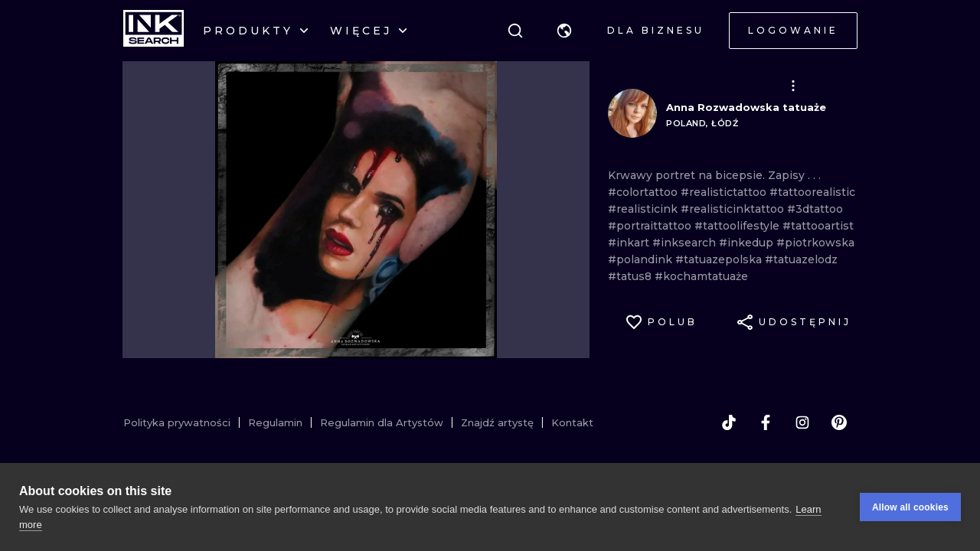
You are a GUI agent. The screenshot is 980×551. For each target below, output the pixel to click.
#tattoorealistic (812, 192)
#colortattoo (644, 192)
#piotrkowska (815, 243)
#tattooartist (818, 226)
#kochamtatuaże (701, 276)
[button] (564, 31)
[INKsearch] (154, 31)
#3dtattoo (815, 209)
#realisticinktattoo (734, 209)
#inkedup (748, 243)
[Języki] (564, 31)
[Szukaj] (515, 31)
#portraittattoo (651, 226)
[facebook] (766, 422)
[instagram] (802, 422)
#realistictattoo (725, 192)
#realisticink (644, 209)
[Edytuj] (793, 86)
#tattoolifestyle (738, 226)
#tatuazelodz (801, 259)
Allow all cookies (910, 507)
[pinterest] (839, 422)
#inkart (630, 243)
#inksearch (686, 243)
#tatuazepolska (720, 259)
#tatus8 (631, 276)
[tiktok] (729, 422)
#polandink (642, 259)
